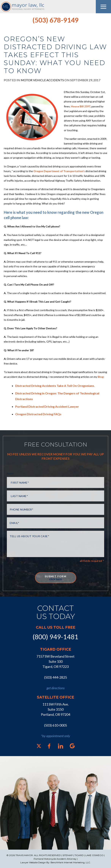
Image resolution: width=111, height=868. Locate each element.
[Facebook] (49, 746)
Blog (101, 377)
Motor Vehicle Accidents (42, 80)
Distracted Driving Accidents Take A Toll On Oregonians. (55, 386)
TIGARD (79, 855)
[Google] (72, 746)
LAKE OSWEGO (94, 855)
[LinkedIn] (61, 746)
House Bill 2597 (81, 106)
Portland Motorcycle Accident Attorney (55, 859)
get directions (56, 688)
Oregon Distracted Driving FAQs (38, 414)
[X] (39, 746)
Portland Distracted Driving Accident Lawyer (47, 406)
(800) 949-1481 (55, 637)
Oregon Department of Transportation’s (59, 171)
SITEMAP (68, 855)
